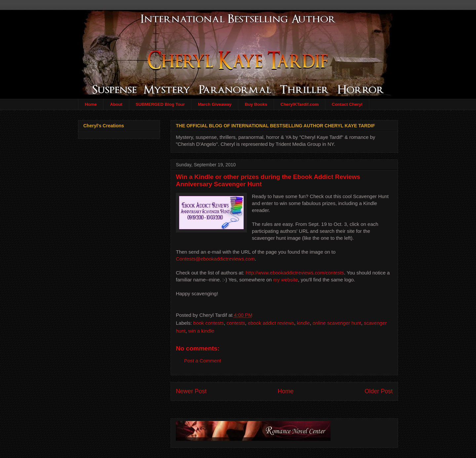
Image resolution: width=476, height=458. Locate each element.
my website (285, 280)
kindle (303, 323)
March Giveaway (215, 104)
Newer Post (191, 391)
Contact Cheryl (347, 104)
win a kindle (201, 331)
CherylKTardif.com (300, 104)
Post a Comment (203, 361)
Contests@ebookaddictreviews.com (215, 259)
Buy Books (256, 104)
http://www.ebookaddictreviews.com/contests (295, 273)
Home (91, 104)
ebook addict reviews (271, 323)
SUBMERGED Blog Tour (160, 104)
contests (236, 323)
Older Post (379, 391)
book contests (209, 323)
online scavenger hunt (337, 323)
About (116, 104)
